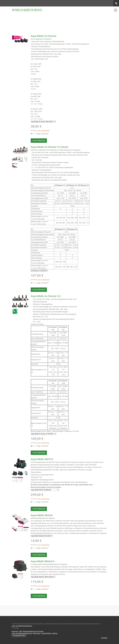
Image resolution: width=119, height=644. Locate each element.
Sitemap (55, 633)
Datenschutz (37, 633)
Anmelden (104, 638)
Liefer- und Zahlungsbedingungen (22, 626)
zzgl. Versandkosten (43, 131)
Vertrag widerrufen (19, 636)
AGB (21, 631)
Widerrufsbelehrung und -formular (33, 631)
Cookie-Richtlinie (46, 633)
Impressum (15, 631)
